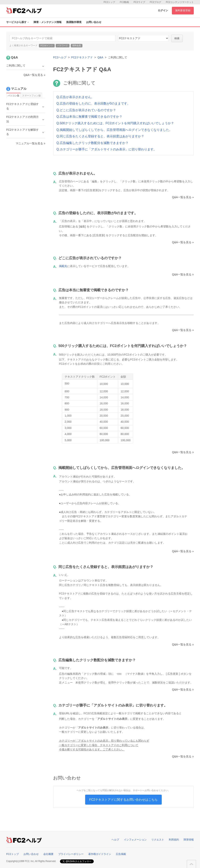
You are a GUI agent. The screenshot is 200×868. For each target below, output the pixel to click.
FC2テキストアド (82, 57)
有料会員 (77, 45)
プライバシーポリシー (71, 854)
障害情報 (189, 840)
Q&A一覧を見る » (183, 197)
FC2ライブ (139, 2)
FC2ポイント (47, 45)
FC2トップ (109, 2)
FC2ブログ (156, 2)
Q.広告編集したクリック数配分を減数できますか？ (92, 143)
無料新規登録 (183, 10)
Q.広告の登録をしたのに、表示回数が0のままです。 (93, 103)
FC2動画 (124, 2)
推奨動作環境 (74, 22)
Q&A (100, 57)
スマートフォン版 (31, 96)
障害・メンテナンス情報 (48, 22)
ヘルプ (115, 840)
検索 (177, 38)
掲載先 (63, 266)
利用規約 (174, 840)
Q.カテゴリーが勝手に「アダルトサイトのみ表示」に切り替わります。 (107, 149)
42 (143, 38)
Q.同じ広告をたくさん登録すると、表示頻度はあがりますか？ (100, 136)
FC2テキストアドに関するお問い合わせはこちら (123, 800)
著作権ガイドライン (100, 854)
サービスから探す (18, 22)
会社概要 (48, 854)
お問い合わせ (94, 22)
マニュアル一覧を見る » (30, 143)
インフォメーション (135, 840)
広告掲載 (121, 854)
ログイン (163, 10)
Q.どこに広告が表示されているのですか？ (86, 110)
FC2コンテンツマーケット (180, 2)
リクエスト (158, 840)
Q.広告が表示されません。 (75, 97)
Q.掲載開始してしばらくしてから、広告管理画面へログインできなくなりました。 (114, 130)
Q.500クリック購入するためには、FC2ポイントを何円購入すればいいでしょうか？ (115, 123)
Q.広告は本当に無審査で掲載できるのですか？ (89, 117)
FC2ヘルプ (60, 57)
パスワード (63, 45)
